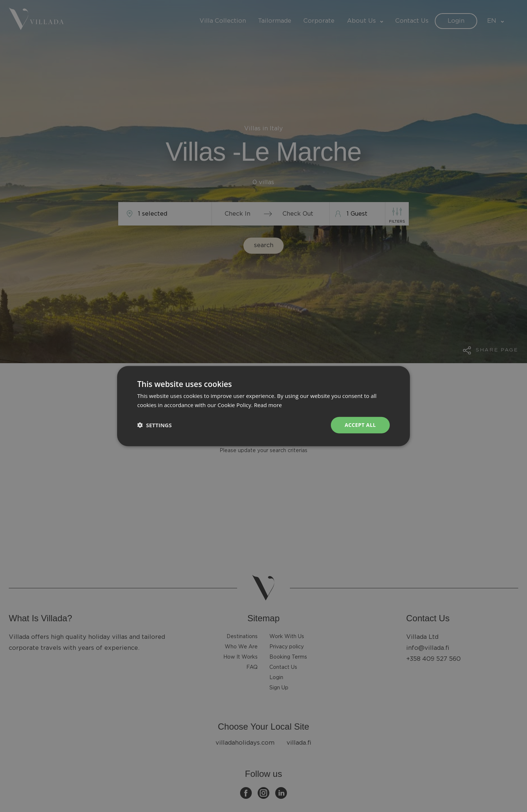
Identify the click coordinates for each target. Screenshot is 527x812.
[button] (154, 425)
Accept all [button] (360, 425)
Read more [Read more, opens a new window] (268, 405)
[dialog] (263, 406)
